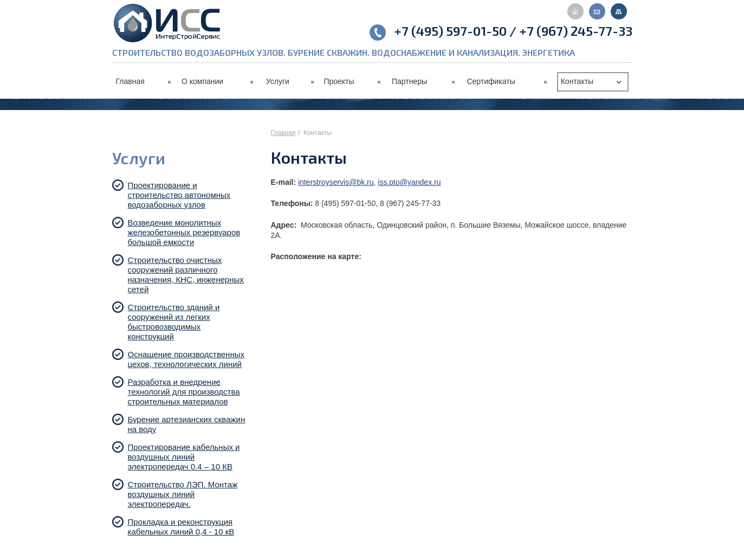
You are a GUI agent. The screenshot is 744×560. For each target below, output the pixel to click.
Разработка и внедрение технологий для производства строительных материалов (184, 392)
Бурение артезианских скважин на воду (187, 424)
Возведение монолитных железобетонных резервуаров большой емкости (184, 232)
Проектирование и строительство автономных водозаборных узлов (179, 195)
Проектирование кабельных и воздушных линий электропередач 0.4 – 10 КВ (184, 457)
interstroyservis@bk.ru (336, 182)
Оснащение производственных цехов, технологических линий (187, 359)
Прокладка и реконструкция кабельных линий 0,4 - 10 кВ (183, 527)
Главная (283, 133)
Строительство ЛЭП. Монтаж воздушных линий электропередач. (183, 494)
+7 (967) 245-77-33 (576, 31)
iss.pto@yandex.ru (409, 182)
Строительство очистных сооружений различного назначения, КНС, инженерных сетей (186, 275)
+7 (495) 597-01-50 (450, 31)
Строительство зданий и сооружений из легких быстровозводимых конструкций (174, 322)
